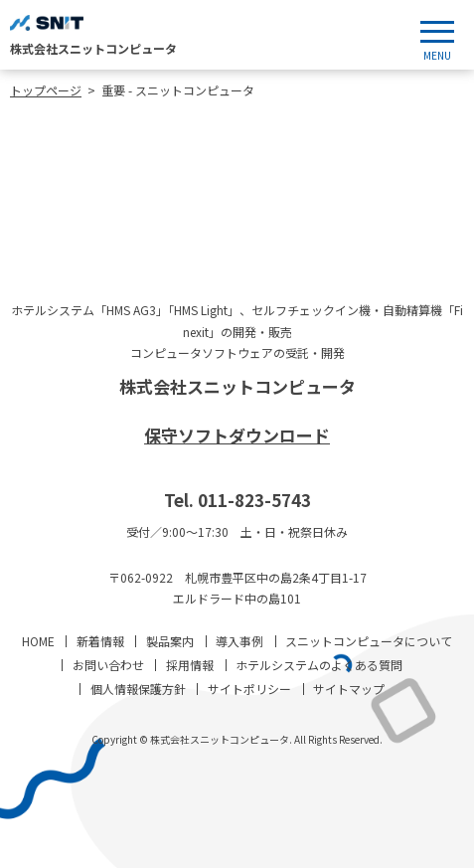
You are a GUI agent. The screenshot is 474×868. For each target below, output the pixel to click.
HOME (38, 641)
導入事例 (239, 641)
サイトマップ (349, 689)
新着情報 (100, 641)
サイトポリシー (249, 689)
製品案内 (170, 641)
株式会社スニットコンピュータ (237, 386)
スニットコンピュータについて (369, 641)
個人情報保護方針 (138, 689)
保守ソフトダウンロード (237, 435)
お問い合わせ (108, 665)
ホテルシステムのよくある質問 (319, 665)
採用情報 (190, 665)
